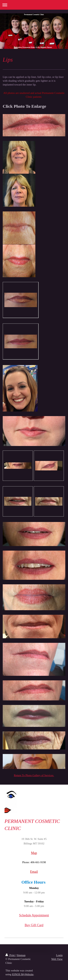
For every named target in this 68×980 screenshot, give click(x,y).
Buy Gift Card (34, 925)
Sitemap (21, 955)
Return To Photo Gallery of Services (34, 775)
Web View (57, 959)
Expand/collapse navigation (34, 5)
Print (10, 955)
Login (59, 955)
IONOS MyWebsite (23, 974)
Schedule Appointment (34, 915)
